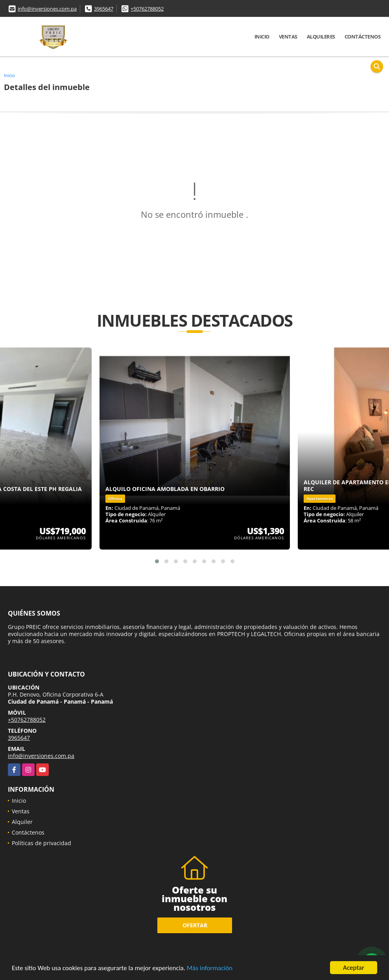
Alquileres (321, 37)
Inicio (262, 37)
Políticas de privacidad (41, 843)
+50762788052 (147, 9)
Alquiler (22, 822)
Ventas (288, 37)
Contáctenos (363, 37)
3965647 (104, 9)
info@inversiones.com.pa (47, 9)
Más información (210, 969)
